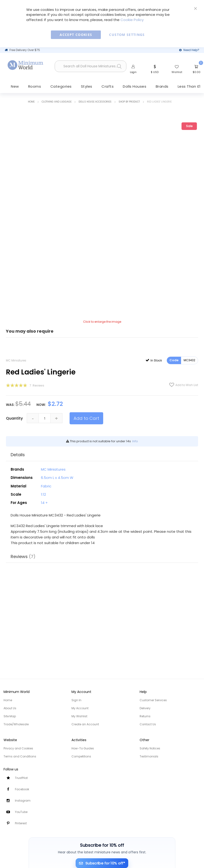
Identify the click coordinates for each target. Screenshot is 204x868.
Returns (145, 716)
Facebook (22, 789)
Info (135, 442)
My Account (80, 708)
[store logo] (26, 65)
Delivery (145, 708)
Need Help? (191, 50)
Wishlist (177, 72)
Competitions (81, 756)
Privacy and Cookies (18, 748)
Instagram (23, 801)
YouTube (21, 812)
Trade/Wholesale (16, 724)
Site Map (10, 716)
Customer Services (153, 700)
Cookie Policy (132, 20)
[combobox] (91, 66)
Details (18, 455)
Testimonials (149, 756)
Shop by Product (129, 102)
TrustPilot (21, 778)
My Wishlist (79, 716)
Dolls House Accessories (95, 102)
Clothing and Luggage (57, 102)
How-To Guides (83, 748)
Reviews (23, 557)
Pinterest (21, 823)
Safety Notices (150, 748)
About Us (10, 708)
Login (133, 72)
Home (31, 102)
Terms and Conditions (20, 756)
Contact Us (148, 724)
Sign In (76, 700)
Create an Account (85, 724)
